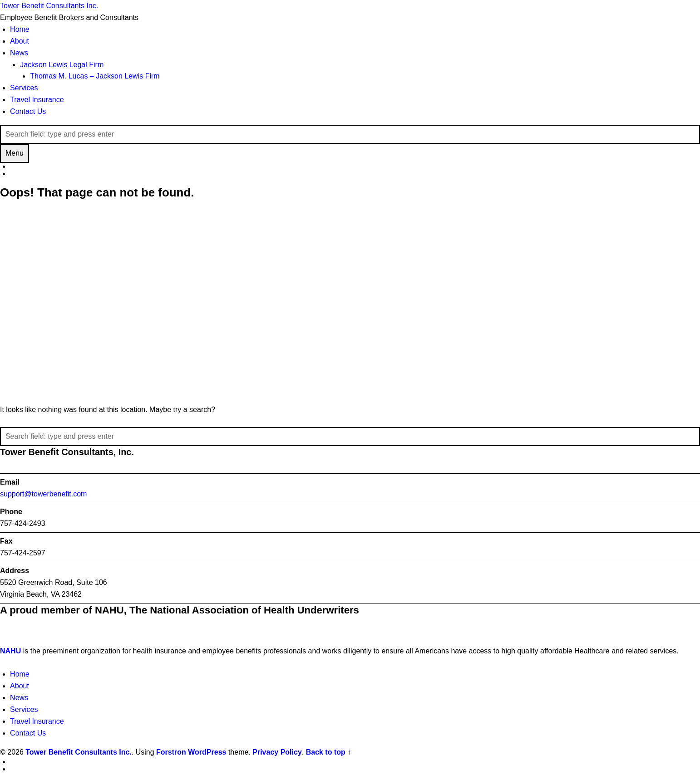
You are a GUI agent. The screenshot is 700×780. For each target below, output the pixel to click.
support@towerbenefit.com (43, 494)
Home (20, 29)
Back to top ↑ (329, 752)
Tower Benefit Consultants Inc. (79, 752)
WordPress (207, 752)
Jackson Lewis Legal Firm (62, 65)
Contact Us (28, 111)
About (20, 41)
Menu (15, 153)
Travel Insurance (37, 100)
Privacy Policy (277, 752)
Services (24, 88)
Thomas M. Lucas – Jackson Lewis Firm (95, 76)
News (19, 53)
